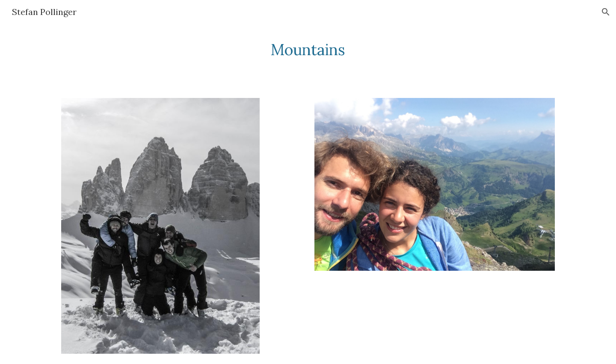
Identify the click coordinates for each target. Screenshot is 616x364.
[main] (308, 50)
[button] (606, 12)
